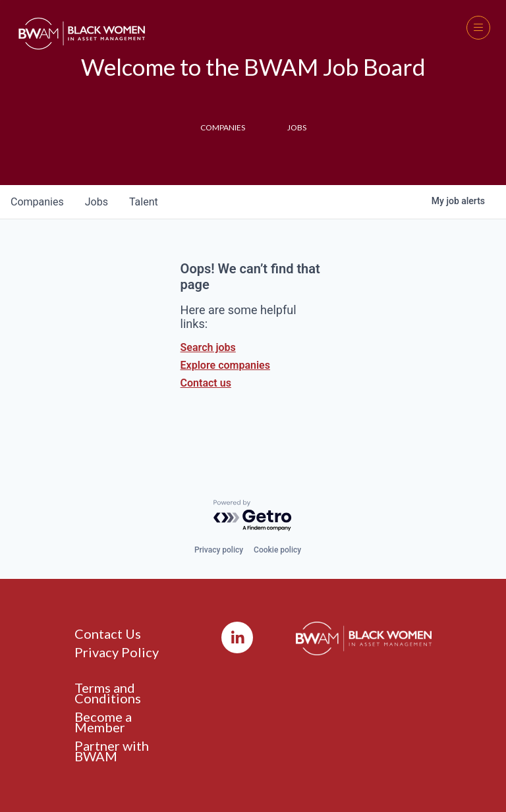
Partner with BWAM (112, 751)
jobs (97, 202)
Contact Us (108, 634)
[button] (478, 28)
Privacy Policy (117, 652)
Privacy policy (219, 550)
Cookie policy (277, 550)
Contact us (206, 383)
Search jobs (208, 347)
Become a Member (103, 722)
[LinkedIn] (237, 637)
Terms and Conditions (108, 693)
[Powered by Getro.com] (253, 516)
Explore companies (225, 365)
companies (37, 202)
